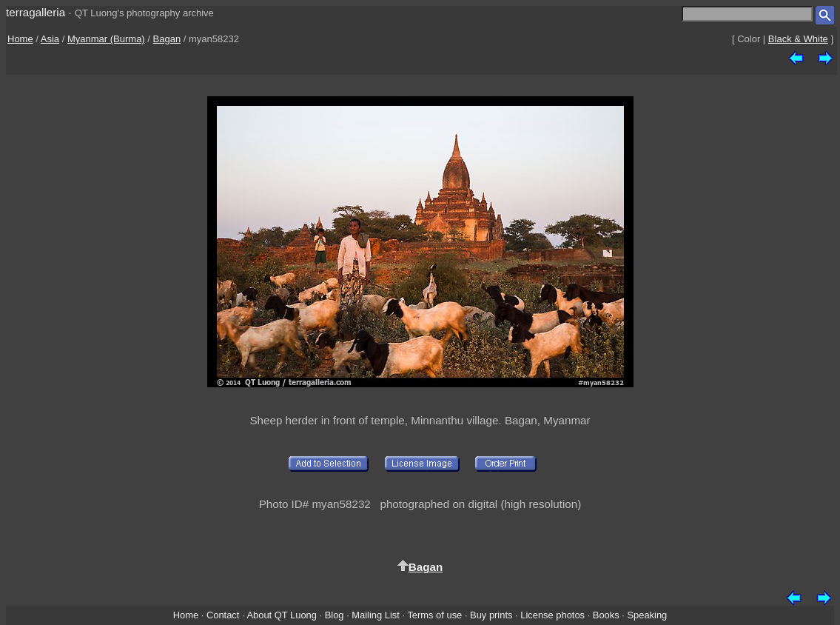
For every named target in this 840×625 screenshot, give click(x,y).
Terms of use (434, 615)
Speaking (647, 615)
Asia (50, 39)
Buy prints (491, 615)
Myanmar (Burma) (106, 39)
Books (606, 615)
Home (20, 39)
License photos (552, 615)
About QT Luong (281, 615)
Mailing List (376, 615)
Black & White (798, 39)
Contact (223, 615)
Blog (335, 615)
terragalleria (36, 12)
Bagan (167, 39)
